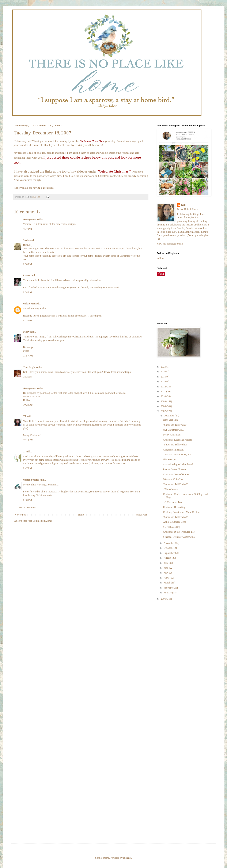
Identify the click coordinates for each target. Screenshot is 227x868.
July (166, 563)
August (168, 558)
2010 (164, 396)
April (167, 578)
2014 (164, 381)
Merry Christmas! (172, 435)
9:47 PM (28, 468)
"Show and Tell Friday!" (175, 445)
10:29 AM (28, 405)
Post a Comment (27, 507)
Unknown (29, 304)
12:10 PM (28, 440)
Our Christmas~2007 (174, 430)
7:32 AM (28, 377)
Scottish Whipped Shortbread (178, 464)
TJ (25, 416)
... (24, 452)
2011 (164, 391)
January (168, 593)
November (169, 543)
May (166, 573)
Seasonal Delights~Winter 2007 (179, 537)
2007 (164, 411)
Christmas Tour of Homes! (177, 474)
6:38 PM (28, 264)
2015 (164, 377)
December (169, 416)
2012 (164, 387)
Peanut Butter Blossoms (175, 469)
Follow (160, 258)
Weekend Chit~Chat (173, 479)
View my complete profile (170, 244)
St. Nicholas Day (172, 527)
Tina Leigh (29, 367)
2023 (164, 367)
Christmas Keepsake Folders (177, 440)
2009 (164, 401)
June (166, 568)
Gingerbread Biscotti (174, 450)
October (168, 548)
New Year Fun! (171, 420)
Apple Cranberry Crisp (175, 522)
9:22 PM (28, 321)
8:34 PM (28, 292)
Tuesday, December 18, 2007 (178, 455)
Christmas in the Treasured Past (179, 532)
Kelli (184, 205)
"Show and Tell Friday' (175, 425)
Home (81, 515)
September (169, 553)
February (169, 588)
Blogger (127, 858)
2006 (164, 599)
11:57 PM (28, 356)
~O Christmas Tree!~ (174, 502)
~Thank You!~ (170, 489)
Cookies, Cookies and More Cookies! (182, 512)
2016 (164, 372)
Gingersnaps (169, 459)
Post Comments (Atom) (40, 521)
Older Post (142, 515)
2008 (164, 406)
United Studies (31, 480)
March (167, 583)
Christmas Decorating (174, 507)
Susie (26, 240)
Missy (26, 332)
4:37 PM (28, 229)
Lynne (27, 275)
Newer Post (21, 515)
